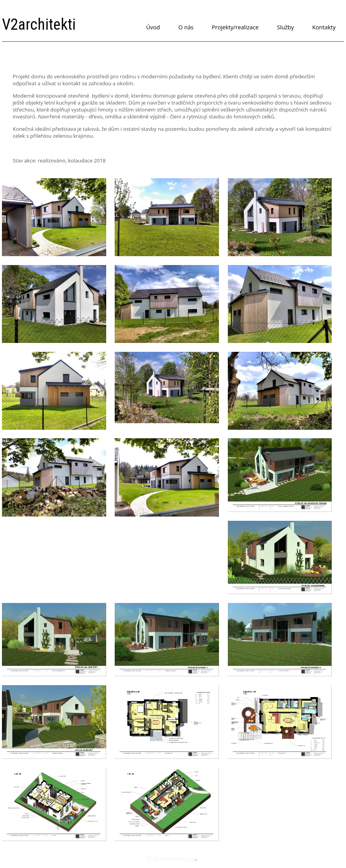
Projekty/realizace (235, 27)
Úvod (153, 27)
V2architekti (39, 24)
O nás (186, 27)
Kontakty (324, 27)
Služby (285, 27)
